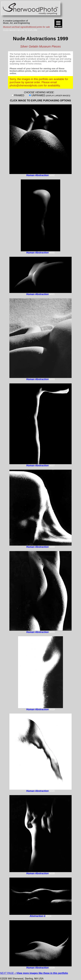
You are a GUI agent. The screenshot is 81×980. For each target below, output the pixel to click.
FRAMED (19, 95)
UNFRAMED (51, 95)
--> (34, 973)
